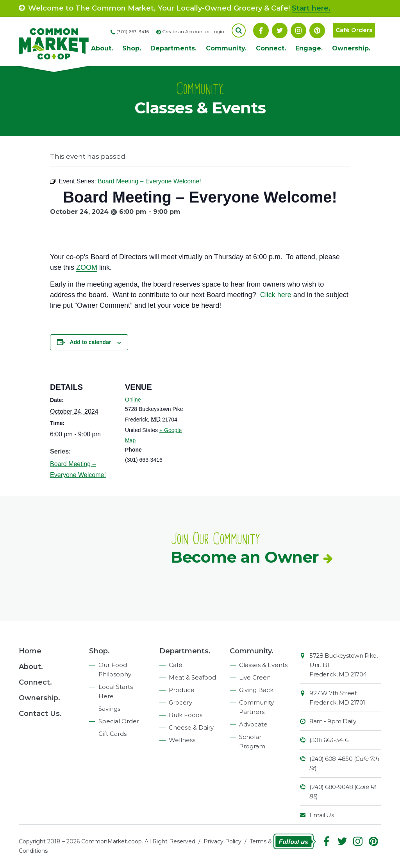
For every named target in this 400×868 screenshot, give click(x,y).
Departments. (173, 48)
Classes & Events (263, 665)
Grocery (180, 702)
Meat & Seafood (192, 677)
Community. (226, 48)
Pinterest (317, 30)
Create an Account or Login (193, 31)
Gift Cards (112, 734)
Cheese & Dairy (191, 727)
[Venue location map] (241, 417)
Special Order (119, 721)
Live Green (255, 677)
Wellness (182, 740)
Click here (276, 295)
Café (176, 665)
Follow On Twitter (280, 30)
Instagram (298, 30)
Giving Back (256, 690)
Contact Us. (40, 714)
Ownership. (351, 48)
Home (30, 651)
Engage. (309, 48)
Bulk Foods (186, 715)
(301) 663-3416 (329, 740)
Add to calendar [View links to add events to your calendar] (91, 342)
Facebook (261, 30)
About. (102, 48)
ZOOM (87, 267)
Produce (182, 690)
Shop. (132, 48)
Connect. (271, 48)
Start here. (311, 8)
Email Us (321, 815)
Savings (109, 709)
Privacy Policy (222, 841)
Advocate (253, 724)
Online (133, 400)
